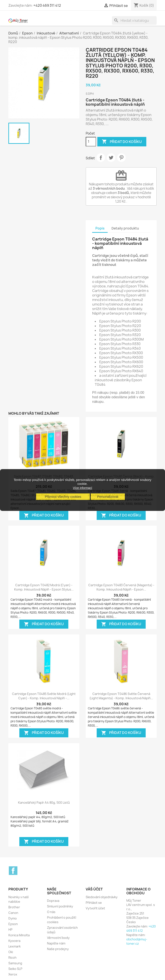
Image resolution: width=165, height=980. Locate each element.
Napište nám (56, 943)
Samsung (15, 963)
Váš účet (94, 889)
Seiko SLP (15, 969)
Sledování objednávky (102, 897)
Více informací (82, 488)
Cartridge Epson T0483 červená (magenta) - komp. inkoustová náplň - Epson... (121, 587)
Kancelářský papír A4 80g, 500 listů (44, 802)
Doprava (53, 901)
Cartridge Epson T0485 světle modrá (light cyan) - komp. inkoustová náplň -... (44, 696)
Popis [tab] (100, 228)
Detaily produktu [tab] (125, 228)
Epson (13, 924)
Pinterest (121, 158)
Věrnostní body (58, 938)
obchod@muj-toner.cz (137, 941)
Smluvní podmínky (60, 906)
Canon (13, 913)
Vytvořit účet (95, 908)
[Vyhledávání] (134, 20)
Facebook (13, 871)
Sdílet (101, 158)
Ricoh (12, 958)
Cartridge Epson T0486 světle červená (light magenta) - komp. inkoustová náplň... (121, 696)
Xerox (13, 974)
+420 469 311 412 (47, 5)
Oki (11, 952)
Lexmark (15, 946)
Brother (14, 907)
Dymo (13, 918)
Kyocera (14, 941)
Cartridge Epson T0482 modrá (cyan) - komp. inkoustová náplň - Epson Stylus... (44, 587)
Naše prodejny (58, 949)
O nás (51, 912)
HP (10, 930)
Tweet (111, 158)
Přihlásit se (94, 903)
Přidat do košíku (122, 142)
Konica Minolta (19, 935)
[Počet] (91, 142)
